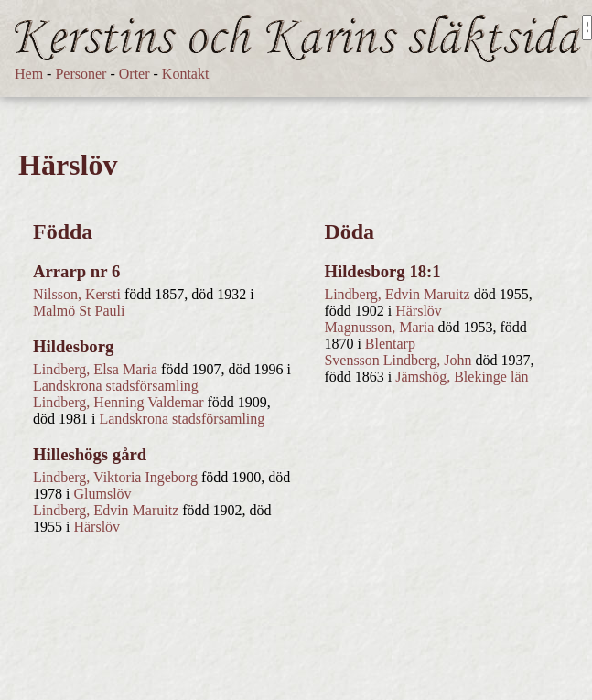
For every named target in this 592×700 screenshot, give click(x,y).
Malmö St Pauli (79, 311)
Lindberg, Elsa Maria (95, 369)
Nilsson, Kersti (77, 294)
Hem (29, 74)
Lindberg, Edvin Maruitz (106, 510)
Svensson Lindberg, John (398, 360)
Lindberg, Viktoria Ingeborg (115, 477)
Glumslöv (102, 494)
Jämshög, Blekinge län (462, 377)
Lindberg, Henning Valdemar (118, 402)
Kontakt (186, 74)
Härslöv (97, 527)
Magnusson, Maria (379, 327)
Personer (81, 74)
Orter (135, 74)
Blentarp (390, 344)
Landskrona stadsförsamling (116, 386)
